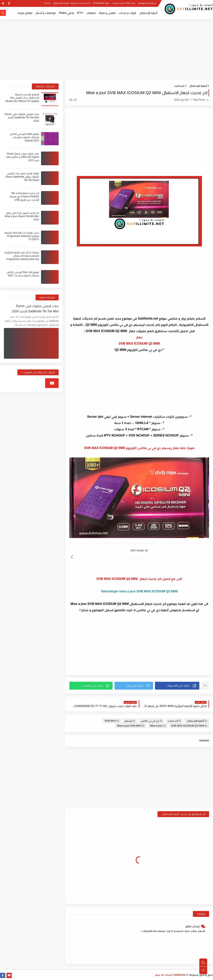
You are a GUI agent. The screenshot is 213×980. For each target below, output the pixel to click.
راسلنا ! (47, 3)
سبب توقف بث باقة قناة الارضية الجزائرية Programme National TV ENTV (22, 236)
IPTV (80, 13)
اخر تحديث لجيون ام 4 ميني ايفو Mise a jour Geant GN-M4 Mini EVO (22, 216)
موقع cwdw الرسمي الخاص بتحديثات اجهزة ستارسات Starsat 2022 (24, 137)
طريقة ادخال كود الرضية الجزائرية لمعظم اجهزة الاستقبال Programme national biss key (22, 256)
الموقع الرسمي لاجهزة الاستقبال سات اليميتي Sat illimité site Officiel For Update (22, 98)
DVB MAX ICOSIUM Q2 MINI (189, 726)
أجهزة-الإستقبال (198, 86)
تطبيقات (91, 13)
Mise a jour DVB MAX (131, 726)
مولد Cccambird (101, 3)
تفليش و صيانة (107, 13)
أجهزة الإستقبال (148, 13)
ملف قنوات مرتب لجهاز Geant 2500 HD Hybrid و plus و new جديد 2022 (23, 157)
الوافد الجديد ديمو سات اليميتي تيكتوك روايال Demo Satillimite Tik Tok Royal (22, 177)
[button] (177, 686)
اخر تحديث (179, 86)
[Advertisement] (106, 49)
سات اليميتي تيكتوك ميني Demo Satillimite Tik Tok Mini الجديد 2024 (22, 117)
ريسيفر (130, 721)
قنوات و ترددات (127, 13)
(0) (73, 100)
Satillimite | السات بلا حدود (170, 975)
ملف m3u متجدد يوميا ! (124, 3)
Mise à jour (158, 726)
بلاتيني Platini (66, 13)
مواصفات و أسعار (46, 13)
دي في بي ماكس (151, 721)
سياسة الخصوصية (147, 3)
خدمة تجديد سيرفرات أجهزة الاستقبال (72, 3)
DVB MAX (112, 721)
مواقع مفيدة (25, 13)
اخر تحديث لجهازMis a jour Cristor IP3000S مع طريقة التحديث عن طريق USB (24, 196)
